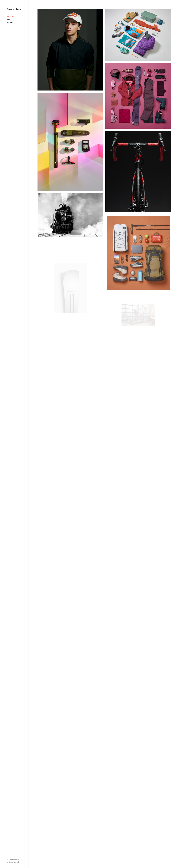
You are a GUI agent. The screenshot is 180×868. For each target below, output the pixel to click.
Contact (10, 23)
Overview (10, 17)
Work (9, 20)
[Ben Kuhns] (14, 9)
